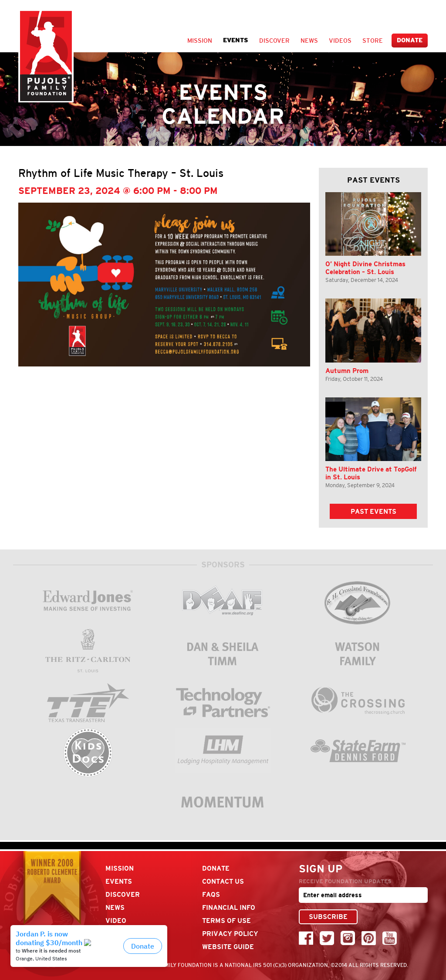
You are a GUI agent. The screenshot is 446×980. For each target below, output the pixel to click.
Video (116, 921)
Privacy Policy (230, 934)
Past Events (373, 511)
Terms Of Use (226, 921)
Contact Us (223, 881)
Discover (274, 41)
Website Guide (228, 947)
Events (236, 40)
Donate (410, 40)
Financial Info (229, 907)
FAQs (211, 894)
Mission (200, 41)
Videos (340, 41)
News (309, 41)
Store (373, 41)
